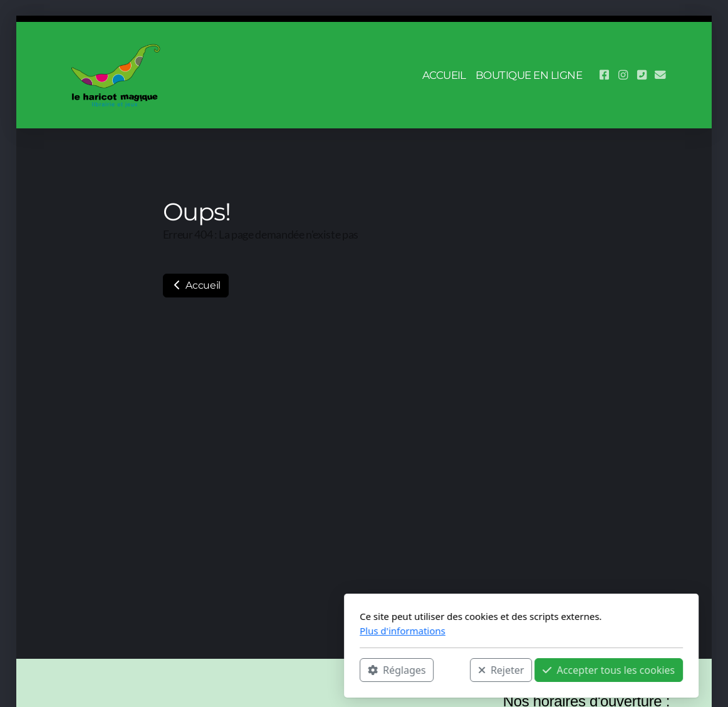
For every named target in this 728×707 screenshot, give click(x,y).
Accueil (196, 285)
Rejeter (344, 670)
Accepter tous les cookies (451, 670)
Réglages (239, 670)
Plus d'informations (245, 631)
